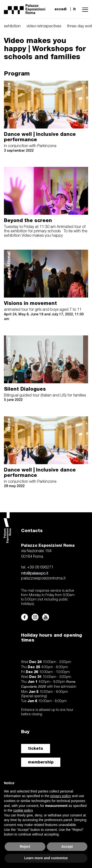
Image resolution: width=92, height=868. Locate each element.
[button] (84, 9)
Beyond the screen (28, 220)
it (74, 9)
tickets (36, 748)
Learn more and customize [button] (46, 858)
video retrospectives (44, 26)
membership (41, 762)
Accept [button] (67, 847)
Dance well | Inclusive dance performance (40, 137)
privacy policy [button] (61, 796)
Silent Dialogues (25, 389)
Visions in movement (30, 303)
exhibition (12, 26)
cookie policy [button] (23, 810)
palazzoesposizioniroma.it (43, 579)
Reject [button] (25, 847)
